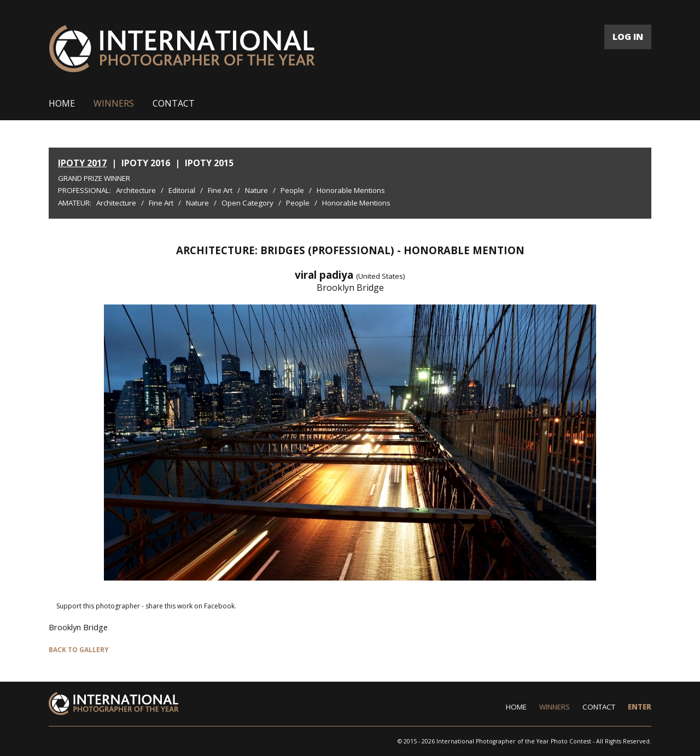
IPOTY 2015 (209, 163)
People (292, 190)
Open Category (247, 203)
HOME (62, 103)
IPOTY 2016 (146, 163)
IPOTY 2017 (82, 163)
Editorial (182, 190)
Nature (256, 190)
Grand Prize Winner (94, 178)
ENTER (640, 707)
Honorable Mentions (351, 190)
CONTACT (174, 103)
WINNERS (114, 103)
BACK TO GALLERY (79, 650)
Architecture (136, 190)
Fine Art (220, 190)
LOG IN (628, 37)
